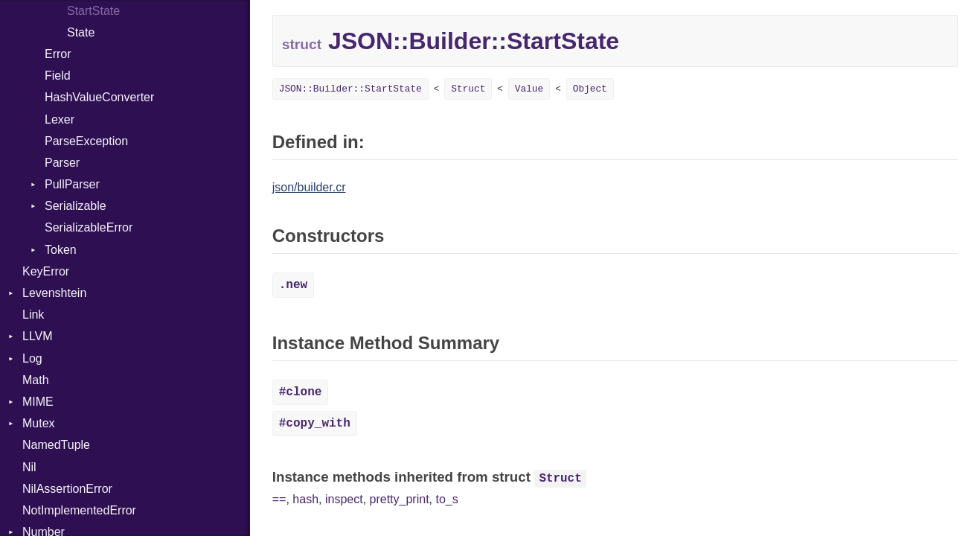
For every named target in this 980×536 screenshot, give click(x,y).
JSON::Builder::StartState (350, 89)
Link (33, 315)
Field (58, 76)
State (81, 32)
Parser (62, 163)
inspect (344, 499)
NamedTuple (56, 445)
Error (58, 54)
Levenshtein (54, 293)
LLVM (38, 336)
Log (32, 358)
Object (590, 89)
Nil (29, 467)
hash (305, 499)
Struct (468, 89)
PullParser (72, 184)
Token (61, 250)
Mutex (39, 423)
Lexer (60, 119)
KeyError (46, 271)
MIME (38, 402)
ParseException (86, 141)
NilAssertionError (67, 489)
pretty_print (400, 499)
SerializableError (89, 227)
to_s (446, 499)
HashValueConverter (99, 97)
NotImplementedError (79, 510)
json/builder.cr (309, 187)
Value (529, 89)
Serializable (76, 206)
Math (36, 380)
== (279, 499)
